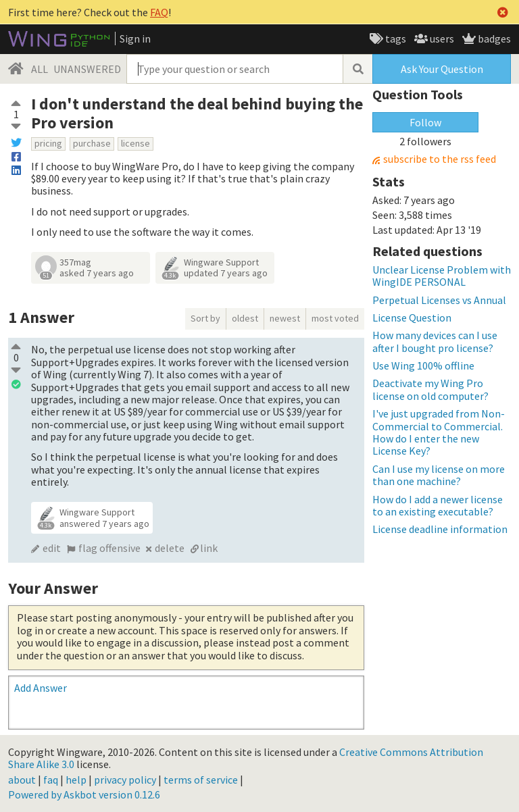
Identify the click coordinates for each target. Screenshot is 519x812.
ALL (40, 69)
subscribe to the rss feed (440, 159)
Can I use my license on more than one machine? (439, 475)
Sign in (135, 39)
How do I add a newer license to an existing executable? (438, 505)
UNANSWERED (87, 69)
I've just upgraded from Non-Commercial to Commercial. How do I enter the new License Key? (439, 432)
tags (395, 39)
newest (285, 318)
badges (493, 39)
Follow (425, 122)
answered (104, 524)
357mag (75, 262)
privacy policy (125, 780)
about (22, 780)
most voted (335, 318)
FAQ (159, 12)
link (209, 548)
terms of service (201, 780)
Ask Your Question (442, 69)
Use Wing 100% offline (423, 365)
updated (226, 273)
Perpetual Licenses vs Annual (439, 300)
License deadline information (440, 529)
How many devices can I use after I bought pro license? (435, 341)
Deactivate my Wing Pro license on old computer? (430, 389)
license (135, 143)
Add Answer (41, 688)
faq (51, 780)
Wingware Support (221, 262)
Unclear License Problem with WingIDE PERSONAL (442, 276)
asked (97, 273)
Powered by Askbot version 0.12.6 (84, 794)
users (441, 39)
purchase (92, 143)
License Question (412, 318)
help (76, 780)
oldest (245, 318)
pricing (48, 143)
